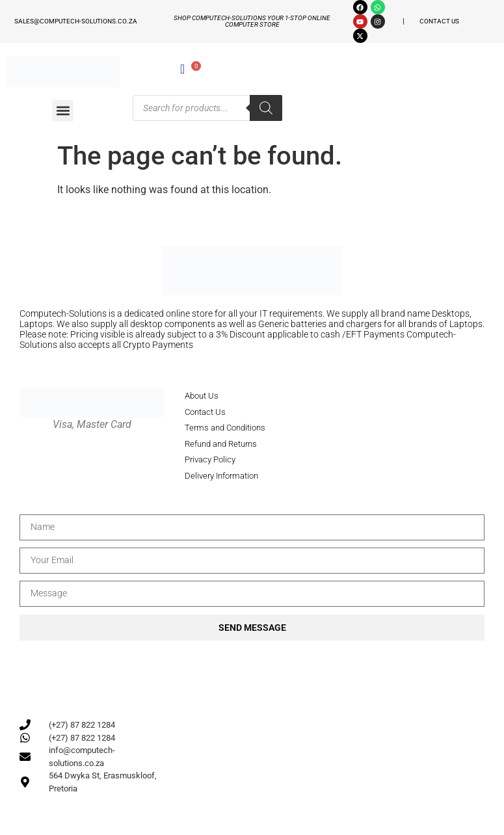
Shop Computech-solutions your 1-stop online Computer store (252, 21)
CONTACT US (439, 21)
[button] (63, 111)
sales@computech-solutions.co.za (76, 21)
